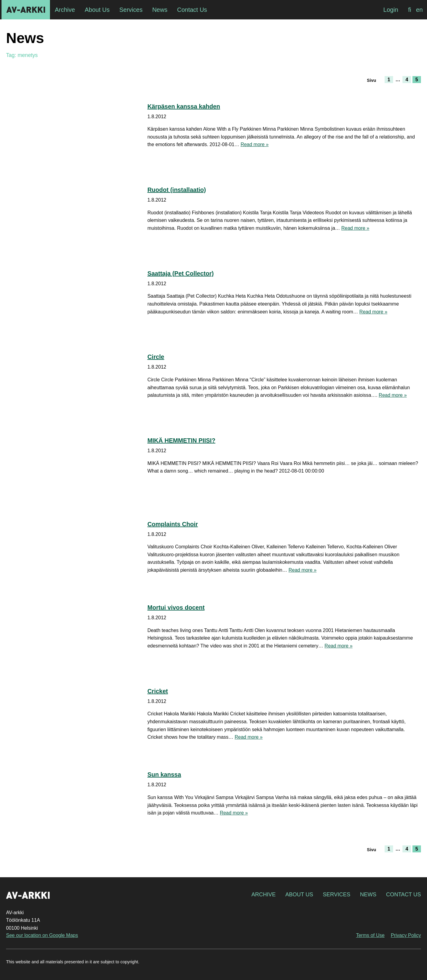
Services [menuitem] (131, 10)
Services (337, 895)
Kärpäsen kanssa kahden (184, 106)
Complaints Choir (173, 524)
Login (391, 10)
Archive (263, 895)
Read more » (255, 144)
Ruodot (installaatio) (177, 190)
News (368, 895)
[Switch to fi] (410, 10)
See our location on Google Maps (42, 935)
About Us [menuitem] (97, 10)
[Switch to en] (419, 10)
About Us (299, 895)
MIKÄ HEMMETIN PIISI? (181, 440)
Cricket (158, 691)
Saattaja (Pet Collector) (181, 273)
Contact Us (404, 895)
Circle (156, 357)
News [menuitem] (160, 10)
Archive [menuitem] (65, 10)
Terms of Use (370, 935)
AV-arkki (26, 10)
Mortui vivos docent (176, 607)
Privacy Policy (406, 935)
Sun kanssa (164, 774)
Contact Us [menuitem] (192, 10)
